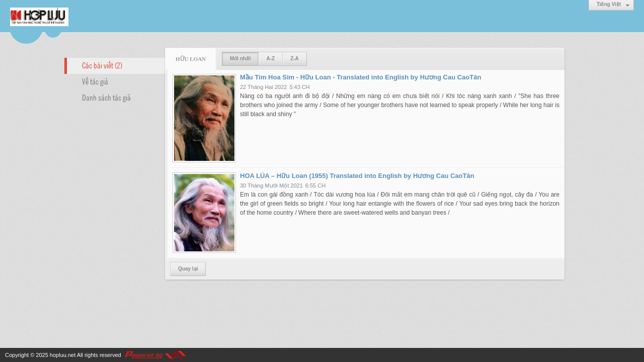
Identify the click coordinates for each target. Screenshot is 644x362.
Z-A (295, 59)
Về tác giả (95, 81)
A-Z (270, 59)
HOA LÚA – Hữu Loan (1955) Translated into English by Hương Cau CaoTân (357, 176)
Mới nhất (240, 59)
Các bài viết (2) (102, 65)
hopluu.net (63, 355)
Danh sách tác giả (106, 97)
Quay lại (188, 269)
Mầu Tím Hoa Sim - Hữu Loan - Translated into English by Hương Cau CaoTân (360, 77)
